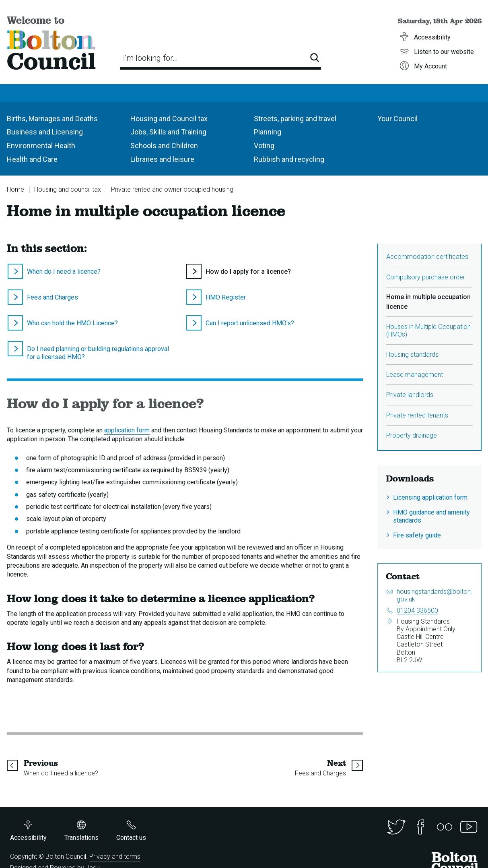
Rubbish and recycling (289, 159)
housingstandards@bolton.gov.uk (434, 595)
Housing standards (412, 354)
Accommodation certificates (427, 257)
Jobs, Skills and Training (168, 132)
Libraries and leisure (162, 159)
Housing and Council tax (169, 119)
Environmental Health (41, 146)
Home (15, 189)
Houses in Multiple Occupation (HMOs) (428, 331)
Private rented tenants (417, 415)
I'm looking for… (150, 58)
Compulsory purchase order (426, 277)
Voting (264, 146)
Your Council (397, 119)
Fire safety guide (417, 535)
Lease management (415, 375)
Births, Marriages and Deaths (52, 119)
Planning (268, 132)
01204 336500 (417, 611)
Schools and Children (164, 146)
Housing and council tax (68, 189)
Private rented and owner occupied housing (172, 189)
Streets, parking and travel (295, 119)
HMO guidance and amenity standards (431, 516)
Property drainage (412, 435)
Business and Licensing (45, 132)
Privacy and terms (115, 857)
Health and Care (32, 159)
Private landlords (410, 395)
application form (127, 430)
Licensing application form (430, 497)
